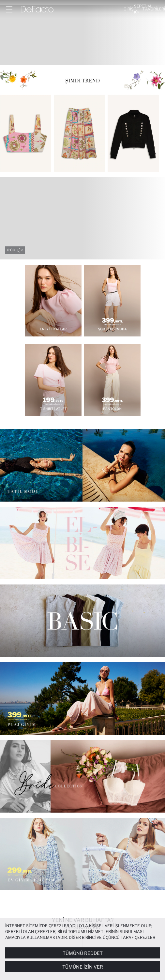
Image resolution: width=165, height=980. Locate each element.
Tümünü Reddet (83, 953)
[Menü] (9, 9)
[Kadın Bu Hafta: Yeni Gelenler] (82, 35)
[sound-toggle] (20, 250)
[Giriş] (129, 9)
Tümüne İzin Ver (83, 967)
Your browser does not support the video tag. (82, 218)
